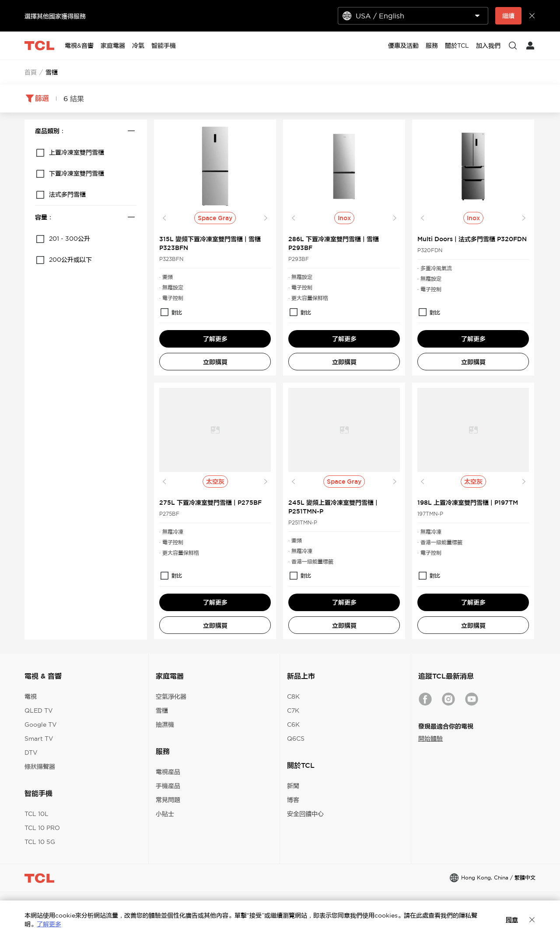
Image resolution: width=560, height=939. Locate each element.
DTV (31, 753)
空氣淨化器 (171, 696)
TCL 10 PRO (42, 828)
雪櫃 (162, 710)
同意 (512, 920)
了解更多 (215, 339)
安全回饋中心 (305, 814)
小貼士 (165, 814)
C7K (293, 710)
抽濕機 (165, 724)
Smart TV (39, 739)
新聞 (293, 786)
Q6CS (296, 739)
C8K (293, 696)
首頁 (31, 72)
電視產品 (168, 772)
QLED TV (39, 710)
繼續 (508, 16)
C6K (293, 724)
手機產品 (168, 786)
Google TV (41, 724)
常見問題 (168, 800)
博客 (293, 800)
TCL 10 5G (40, 842)
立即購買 (215, 362)
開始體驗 (430, 739)
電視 (31, 696)
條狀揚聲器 (40, 767)
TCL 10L (37, 814)
